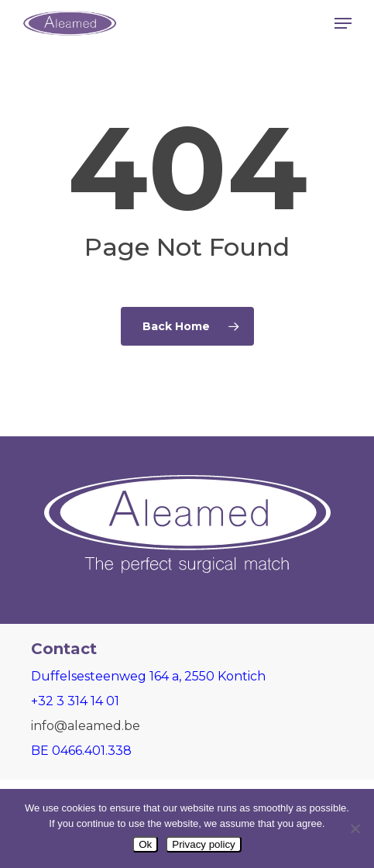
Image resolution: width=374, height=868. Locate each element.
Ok (145, 844)
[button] (343, 23)
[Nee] (355, 828)
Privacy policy (203, 844)
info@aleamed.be (86, 726)
